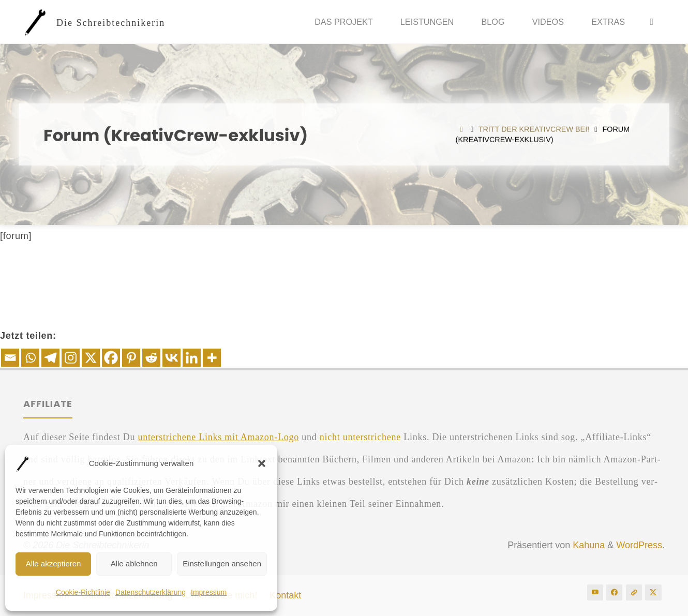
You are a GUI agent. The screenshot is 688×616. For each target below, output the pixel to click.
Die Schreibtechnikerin (111, 22)
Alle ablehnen (134, 564)
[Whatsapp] (30, 358)
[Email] (10, 358)
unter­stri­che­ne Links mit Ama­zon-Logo (218, 437)
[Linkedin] (192, 358)
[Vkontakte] (171, 358)
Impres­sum (209, 592)
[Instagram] (71, 358)
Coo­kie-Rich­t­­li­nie (83, 592)
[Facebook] (111, 358)
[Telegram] (50, 358)
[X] (91, 358)
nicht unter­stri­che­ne (360, 437)
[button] (262, 463)
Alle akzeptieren (54, 564)
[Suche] (652, 22)
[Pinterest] (131, 358)
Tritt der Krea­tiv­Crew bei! (534, 129)
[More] (212, 358)
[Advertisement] (344, 278)
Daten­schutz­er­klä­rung (151, 592)
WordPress (639, 545)
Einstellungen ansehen (222, 564)
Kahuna (587, 545)
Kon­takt (285, 595)
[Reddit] (151, 358)
